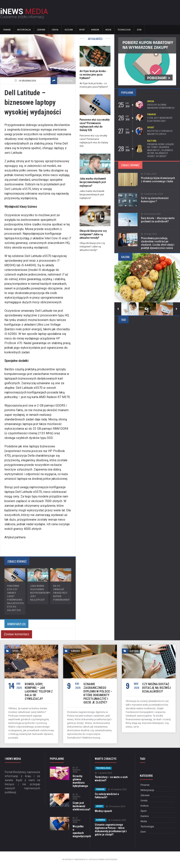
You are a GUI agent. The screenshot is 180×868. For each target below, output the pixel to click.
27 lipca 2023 (149, 174)
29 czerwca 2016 (115, 806)
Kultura (69, 30)
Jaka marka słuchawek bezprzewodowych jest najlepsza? (42, 593)
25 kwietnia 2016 (76, 770)
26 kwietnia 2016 (76, 797)
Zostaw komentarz (17, 634)
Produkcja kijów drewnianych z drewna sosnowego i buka (158, 180)
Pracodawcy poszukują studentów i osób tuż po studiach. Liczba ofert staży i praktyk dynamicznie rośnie (158, 243)
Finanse (7, 30)
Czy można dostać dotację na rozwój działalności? (156, 688)
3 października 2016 (152, 194)
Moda (108, 30)
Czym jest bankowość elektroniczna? (160, 119)
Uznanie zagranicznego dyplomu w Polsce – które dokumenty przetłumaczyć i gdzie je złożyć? (98, 693)
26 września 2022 (151, 214)
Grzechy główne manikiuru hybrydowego (161, 106)
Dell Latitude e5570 (18, 189)
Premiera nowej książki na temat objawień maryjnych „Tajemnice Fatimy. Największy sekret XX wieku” (160, 150)
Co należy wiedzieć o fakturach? (107, 796)
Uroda (55, 30)
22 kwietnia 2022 (117, 789)
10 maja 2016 (149, 234)
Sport (82, 30)
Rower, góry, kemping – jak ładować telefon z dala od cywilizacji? (39, 691)
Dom (139, 30)
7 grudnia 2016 (103, 773)
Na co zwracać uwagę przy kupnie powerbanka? (61, 593)
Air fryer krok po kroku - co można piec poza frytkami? (93, 75)
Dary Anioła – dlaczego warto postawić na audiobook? (158, 220)
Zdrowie (41, 30)
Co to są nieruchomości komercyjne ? (155, 200)
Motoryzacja (24, 30)
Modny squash (103, 811)
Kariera (95, 30)
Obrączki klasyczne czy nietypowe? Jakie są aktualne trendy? (93, 234)
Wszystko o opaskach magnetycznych (160, 133)
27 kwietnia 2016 (76, 820)
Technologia (124, 30)
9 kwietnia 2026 (117, 820)
